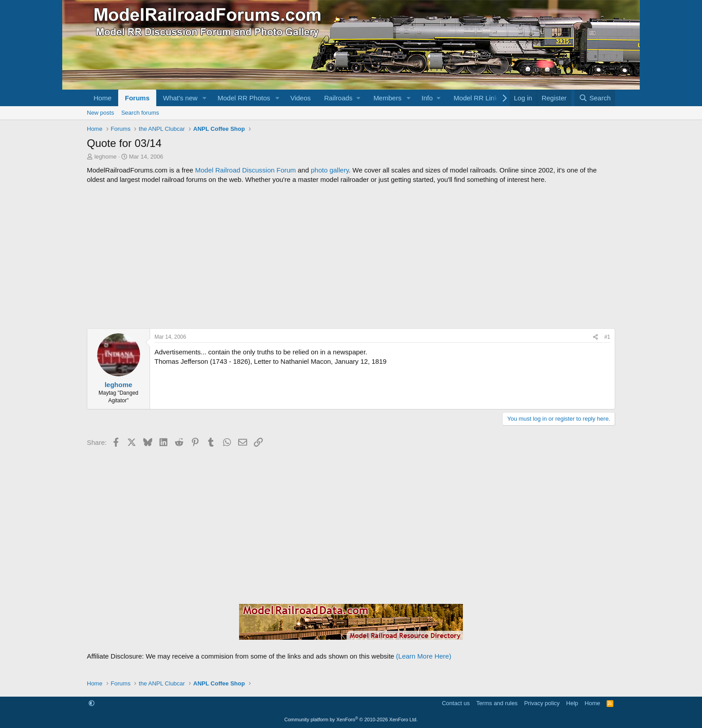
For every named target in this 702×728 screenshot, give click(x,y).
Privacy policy (542, 703)
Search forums (140, 113)
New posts (101, 113)
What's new (180, 98)
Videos (300, 98)
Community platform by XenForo (351, 719)
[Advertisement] (351, 256)
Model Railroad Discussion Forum (246, 170)
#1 (607, 337)
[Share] (595, 337)
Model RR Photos (244, 98)
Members (387, 98)
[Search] (595, 98)
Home (103, 98)
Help (572, 703)
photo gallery (330, 170)
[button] (205, 98)
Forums (137, 98)
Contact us (456, 703)
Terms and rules (497, 703)
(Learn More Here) (424, 656)
